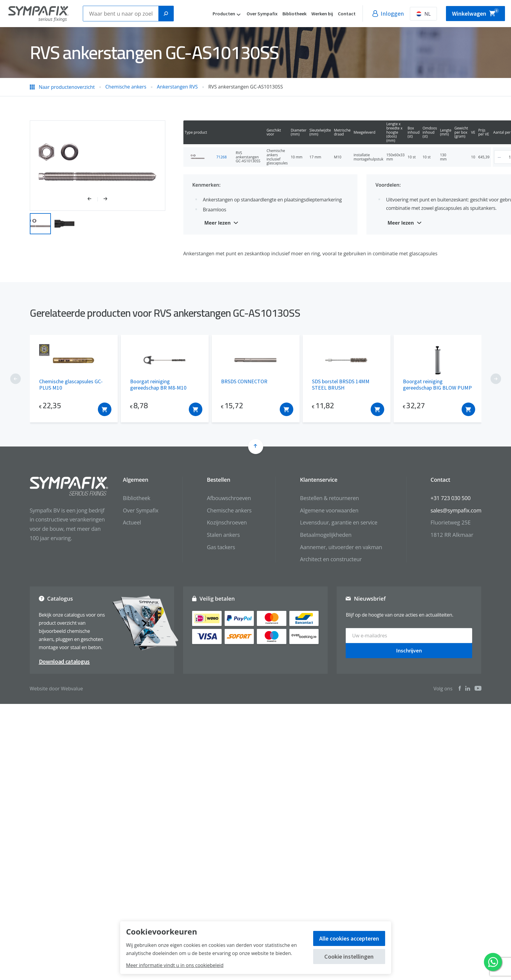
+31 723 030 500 (451, 498)
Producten (248, 14)
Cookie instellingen (349, 956)
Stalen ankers (223, 535)
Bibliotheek (319, 14)
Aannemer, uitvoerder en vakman (341, 547)
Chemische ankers (229, 510)
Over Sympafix (286, 14)
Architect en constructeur (331, 559)
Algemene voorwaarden (329, 510)
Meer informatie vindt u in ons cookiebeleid (175, 965)
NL (447, 14)
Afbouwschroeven (229, 498)
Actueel (132, 522)
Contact (371, 14)
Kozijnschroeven (227, 522)
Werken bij (346, 14)
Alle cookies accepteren (349, 938)
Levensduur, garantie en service (339, 522)
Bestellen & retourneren (329, 498)
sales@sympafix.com (456, 510)
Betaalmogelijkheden (326, 535)
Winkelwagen (488, 12)
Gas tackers (221, 547)
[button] (93, 199)
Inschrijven (409, 650)
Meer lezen (218, 223)
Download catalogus (64, 661)
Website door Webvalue (56, 689)
